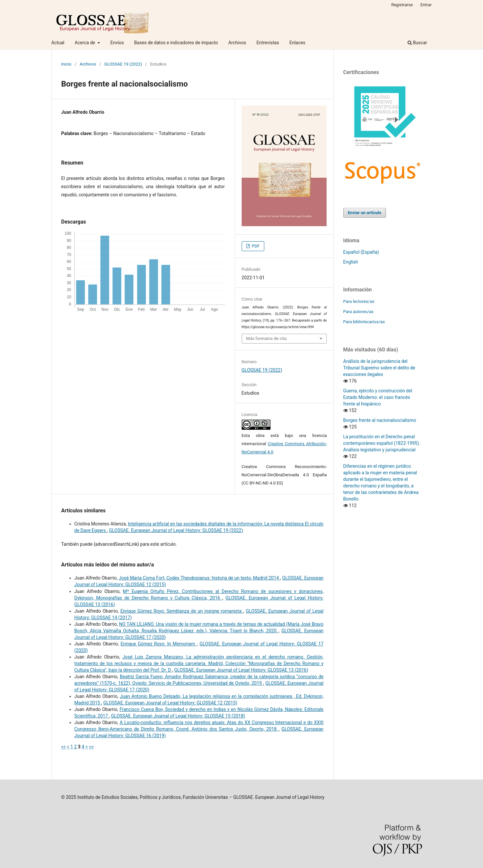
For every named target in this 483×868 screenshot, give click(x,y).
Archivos (237, 43)
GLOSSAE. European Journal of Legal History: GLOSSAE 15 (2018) (178, 716)
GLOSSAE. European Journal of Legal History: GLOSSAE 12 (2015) (170, 703)
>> (91, 747)
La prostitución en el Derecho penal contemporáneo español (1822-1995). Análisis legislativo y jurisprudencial (382, 443)
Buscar (417, 43)
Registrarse (402, 5)
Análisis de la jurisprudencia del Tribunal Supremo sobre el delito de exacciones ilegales (379, 368)
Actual (58, 43)
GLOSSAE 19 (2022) (123, 64)
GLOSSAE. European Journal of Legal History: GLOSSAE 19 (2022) (176, 530)
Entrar (426, 5)
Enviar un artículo (365, 213)
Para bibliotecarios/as (364, 322)
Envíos (117, 43)
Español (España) (361, 252)
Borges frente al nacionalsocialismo (380, 420)
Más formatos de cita (267, 338)
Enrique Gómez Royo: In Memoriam (159, 644)
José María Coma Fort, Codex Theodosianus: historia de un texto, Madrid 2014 (199, 578)
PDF (255, 246)
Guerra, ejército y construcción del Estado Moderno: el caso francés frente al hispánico (378, 397)
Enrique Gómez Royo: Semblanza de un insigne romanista (182, 611)
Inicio (66, 64)
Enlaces (297, 43)
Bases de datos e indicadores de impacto (176, 43)
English (351, 262)
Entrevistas (268, 43)
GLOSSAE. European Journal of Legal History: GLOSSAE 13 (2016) (241, 670)
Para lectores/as (359, 301)
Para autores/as (359, 312)
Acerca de (86, 43)
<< (64, 747)
